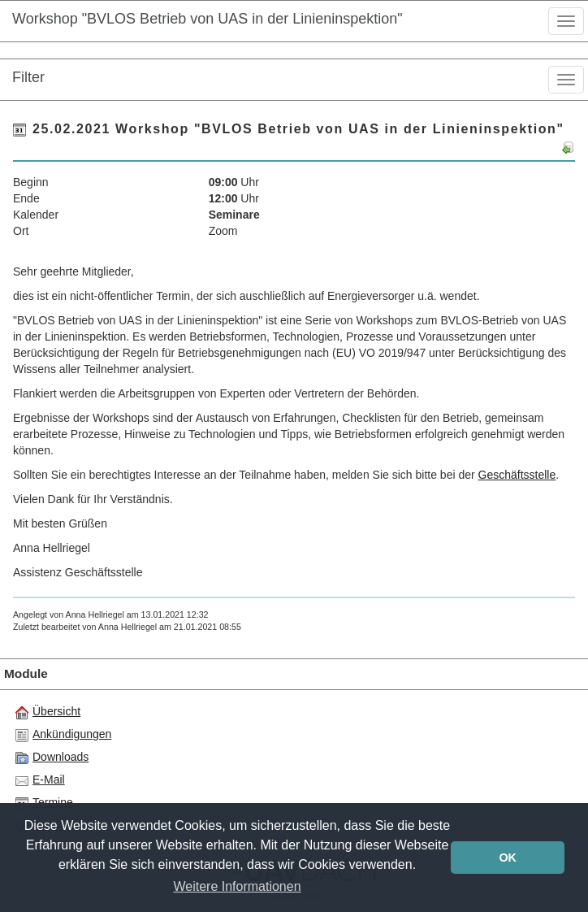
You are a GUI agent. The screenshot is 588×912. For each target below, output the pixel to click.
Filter (28, 77)
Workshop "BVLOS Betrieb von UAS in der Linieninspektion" (208, 19)
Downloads (52, 758)
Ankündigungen (63, 735)
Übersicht (48, 712)
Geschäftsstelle (517, 475)
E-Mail (40, 780)
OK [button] (508, 858)
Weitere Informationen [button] (237, 886)
